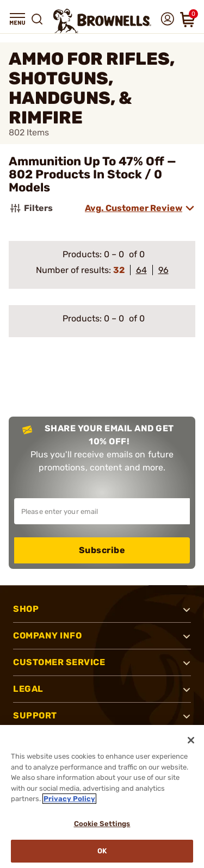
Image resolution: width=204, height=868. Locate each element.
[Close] (191, 740)
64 (141, 270)
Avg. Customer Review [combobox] (134, 208)
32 (119, 270)
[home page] (102, 21)
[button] (17, 19)
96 (163, 270)
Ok (102, 851)
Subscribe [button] (102, 550)
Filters (31, 208)
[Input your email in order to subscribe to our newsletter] (102, 511)
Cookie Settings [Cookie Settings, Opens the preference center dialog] (102, 824)
